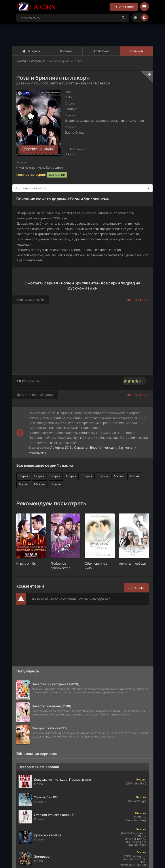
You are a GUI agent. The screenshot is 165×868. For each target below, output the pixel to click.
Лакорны (31, 51)
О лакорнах (101, 51)
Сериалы (81, 447)
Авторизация (122, 7)
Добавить (136, 588)
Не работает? (138, 300)
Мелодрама (38, 453)
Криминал (127, 447)
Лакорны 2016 (40, 61)
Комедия (110, 447)
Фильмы (66, 51)
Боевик (96, 447)
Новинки (136, 51)
